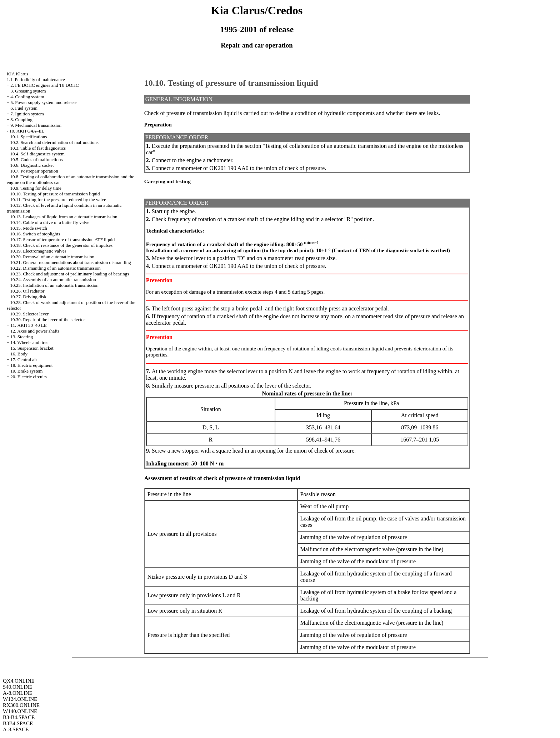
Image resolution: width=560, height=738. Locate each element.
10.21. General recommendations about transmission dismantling (71, 262)
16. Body (19, 354)
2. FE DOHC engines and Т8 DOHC (44, 85)
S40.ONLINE (18, 687)
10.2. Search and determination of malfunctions (54, 142)
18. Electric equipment (31, 365)
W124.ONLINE (20, 699)
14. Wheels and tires (29, 342)
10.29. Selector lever (30, 314)
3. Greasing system (28, 91)
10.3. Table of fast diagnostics (38, 148)
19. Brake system (26, 371)
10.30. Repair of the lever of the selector (48, 320)
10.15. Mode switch (29, 228)
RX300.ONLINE (21, 705)
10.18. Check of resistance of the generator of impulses (62, 245)
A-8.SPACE (16, 729)
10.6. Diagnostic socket (32, 165)
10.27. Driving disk (28, 297)
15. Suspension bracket (32, 348)
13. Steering (22, 337)
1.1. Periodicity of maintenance (36, 79)
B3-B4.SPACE (19, 717)
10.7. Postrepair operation (34, 171)
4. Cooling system (27, 97)
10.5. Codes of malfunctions (37, 159)
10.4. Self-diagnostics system (37, 154)
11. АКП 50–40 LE (28, 325)
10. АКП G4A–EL (27, 131)
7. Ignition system (27, 114)
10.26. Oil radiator (27, 291)
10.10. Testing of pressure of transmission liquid (55, 194)
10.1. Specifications (29, 137)
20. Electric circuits (28, 377)
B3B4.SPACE (18, 723)
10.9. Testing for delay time (36, 188)
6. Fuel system (24, 108)
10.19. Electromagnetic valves (38, 251)
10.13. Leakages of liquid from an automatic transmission (64, 217)
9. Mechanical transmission (36, 125)
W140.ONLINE (20, 711)
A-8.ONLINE (18, 693)
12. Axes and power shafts (35, 331)
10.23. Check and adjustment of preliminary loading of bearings (70, 274)
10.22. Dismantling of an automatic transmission (56, 268)
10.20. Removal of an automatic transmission (52, 257)
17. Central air (24, 360)
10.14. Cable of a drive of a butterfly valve (50, 222)
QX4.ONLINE (19, 681)
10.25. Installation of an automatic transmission (54, 285)
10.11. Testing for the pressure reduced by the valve (58, 200)
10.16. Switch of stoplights (35, 234)
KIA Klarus (17, 74)
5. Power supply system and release (43, 102)
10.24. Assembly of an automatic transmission (53, 280)
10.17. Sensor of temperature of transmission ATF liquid (63, 240)
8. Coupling (21, 119)
